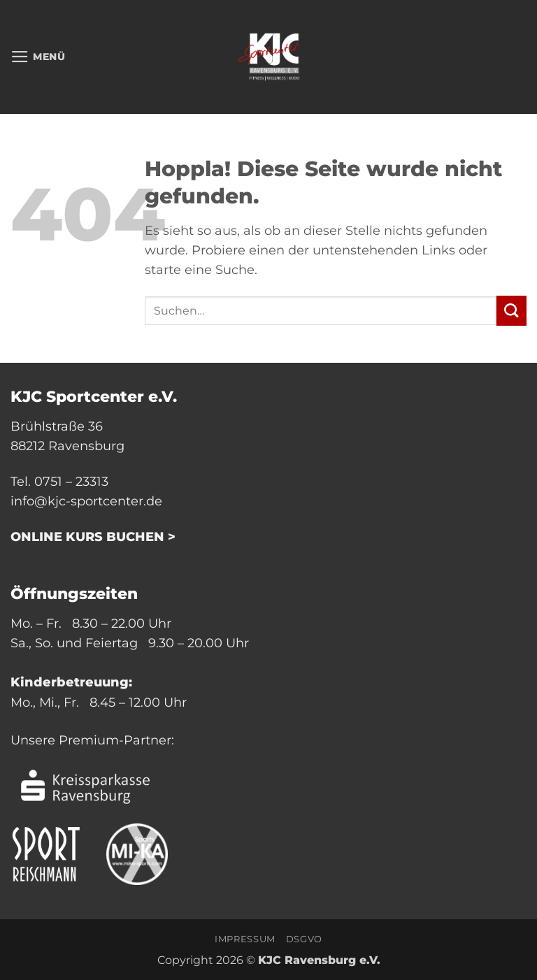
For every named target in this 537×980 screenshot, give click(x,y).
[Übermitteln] (511, 311)
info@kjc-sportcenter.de (86, 501)
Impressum (245, 939)
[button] (38, 57)
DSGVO (304, 939)
